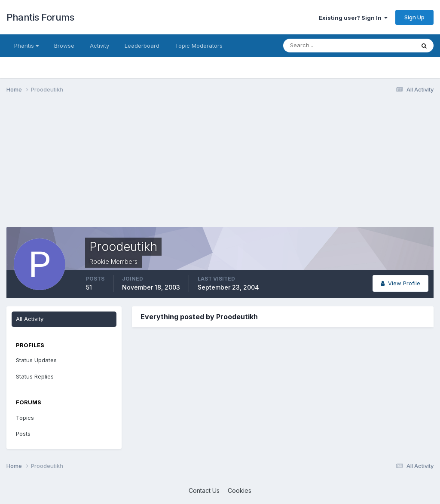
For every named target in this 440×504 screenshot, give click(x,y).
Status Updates (36, 360)
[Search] (321, 46)
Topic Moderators (199, 46)
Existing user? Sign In (353, 18)
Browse (64, 46)
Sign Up (414, 17)
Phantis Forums (40, 17)
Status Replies (35, 376)
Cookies (240, 490)
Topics (25, 418)
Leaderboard (142, 46)
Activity (99, 46)
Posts (23, 434)
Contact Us (204, 490)
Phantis (26, 46)
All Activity (30, 319)
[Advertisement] (107, 167)
